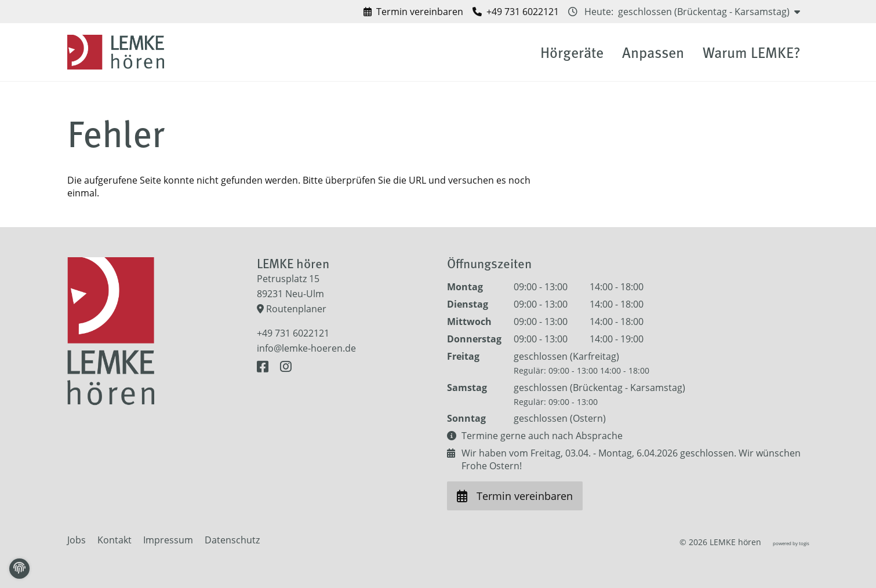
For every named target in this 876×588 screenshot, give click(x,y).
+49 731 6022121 (293, 333)
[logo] (118, 52)
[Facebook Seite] (265, 367)
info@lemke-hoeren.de (306, 348)
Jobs (77, 540)
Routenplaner (292, 309)
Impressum (168, 540)
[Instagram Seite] (286, 367)
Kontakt (115, 540)
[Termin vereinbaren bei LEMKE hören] (413, 12)
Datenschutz (232, 540)
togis (804, 543)
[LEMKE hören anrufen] (516, 12)
